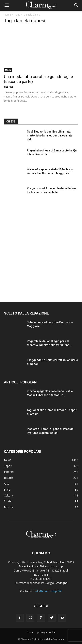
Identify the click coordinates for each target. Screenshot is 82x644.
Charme (8, 87)
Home (7, 15)
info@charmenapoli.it (48, 591)
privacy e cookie (46, 632)
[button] (76, 5)
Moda (8, 70)
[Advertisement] (41, 247)
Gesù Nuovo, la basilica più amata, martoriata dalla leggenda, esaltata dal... (50, 135)
